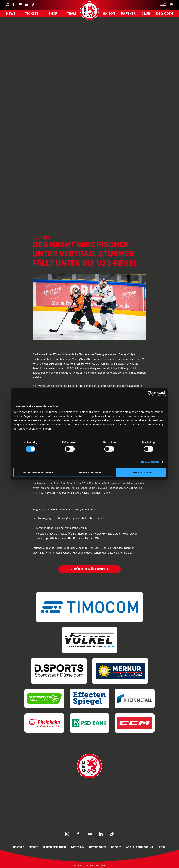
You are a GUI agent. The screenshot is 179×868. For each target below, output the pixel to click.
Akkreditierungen (53, 846)
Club (146, 14)
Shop (53, 14)
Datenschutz (98, 846)
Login (163, 846)
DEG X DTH (164, 14)
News (11, 14)
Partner (129, 14)
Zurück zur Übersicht (89, 569)
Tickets (32, 14)
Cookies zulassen (141, 472)
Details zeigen (150, 462)
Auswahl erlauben (89, 472)
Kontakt (17, 846)
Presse (32, 846)
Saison (110, 14)
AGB (130, 846)
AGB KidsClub (146, 846)
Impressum (77, 846)
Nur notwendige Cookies (38, 472)
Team (71, 14)
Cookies (117, 846)
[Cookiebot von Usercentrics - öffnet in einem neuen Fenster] (150, 394)
